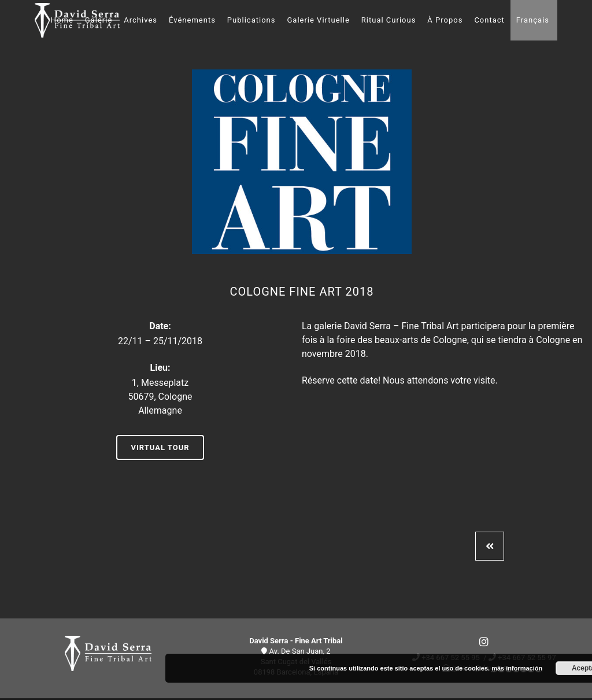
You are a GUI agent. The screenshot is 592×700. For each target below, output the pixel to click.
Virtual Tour (160, 447)
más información (517, 668)
